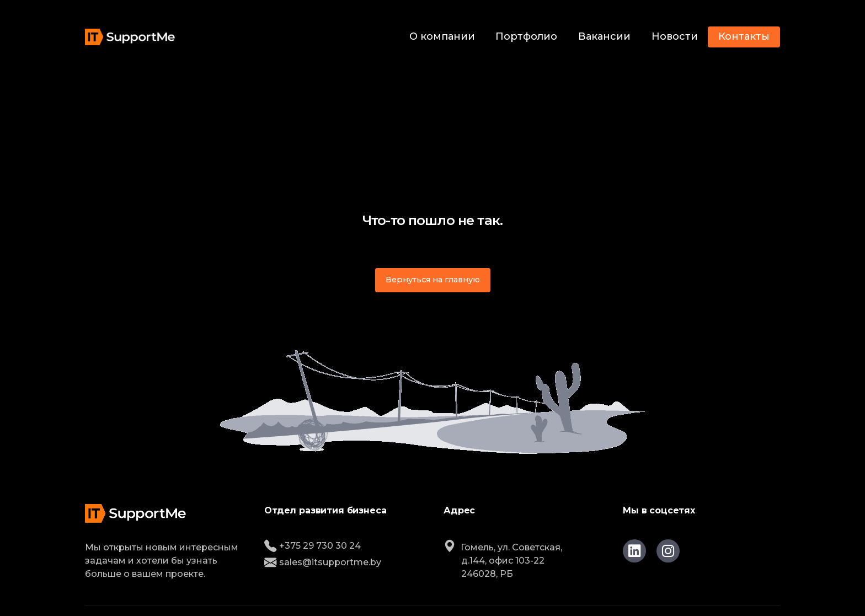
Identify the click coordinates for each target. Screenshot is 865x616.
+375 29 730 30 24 (313, 546)
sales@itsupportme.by (323, 562)
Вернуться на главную (433, 280)
